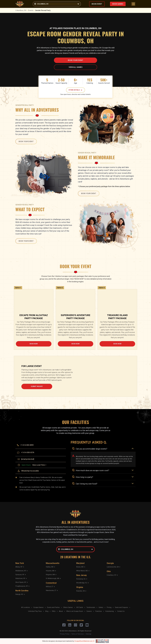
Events (32, 10)
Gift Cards (80, 607)
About (61, 611)
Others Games (68, 607)
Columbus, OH (22, 10)
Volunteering (109, 611)
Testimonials (91, 607)
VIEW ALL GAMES (76, 67)
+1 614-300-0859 (27, 445)
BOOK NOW (34, 344)
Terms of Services (78, 634)
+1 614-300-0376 (28, 452)
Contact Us (121, 611)
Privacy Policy (65, 634)
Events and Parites (53, 607)
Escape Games (38, 607)
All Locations (26, 607)
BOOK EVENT (97, 4)
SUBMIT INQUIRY (37, 386)
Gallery (101, 607)
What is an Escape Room (75, 611)
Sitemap (89, 634)
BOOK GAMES (118, 4)
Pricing (109, 607)
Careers (89, 611)
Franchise (99, 611)
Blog (47, 611)
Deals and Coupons (121, 607)
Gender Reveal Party (43, 10)
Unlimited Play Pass (35, 611)
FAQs (54, 611)
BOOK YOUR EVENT (75, 60)
